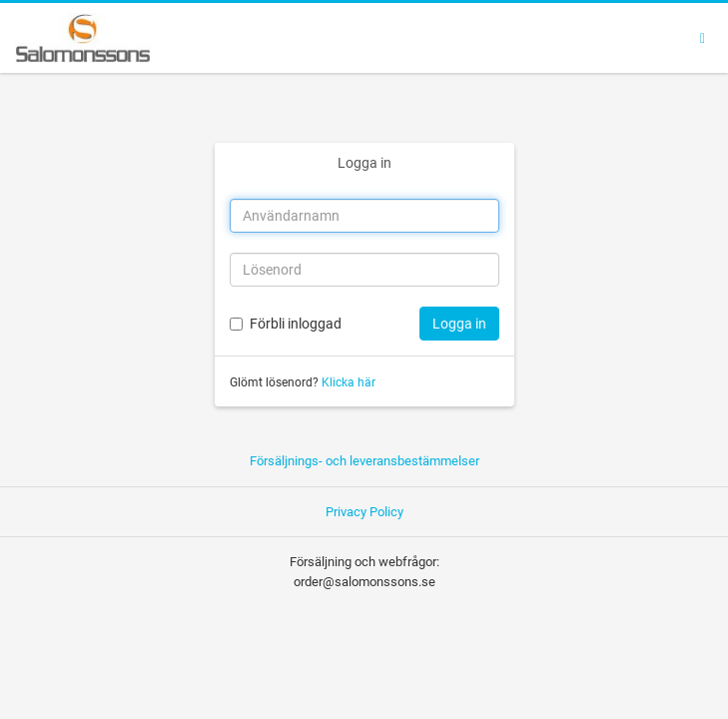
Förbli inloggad (296, 324)
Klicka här (349, 382)
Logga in (364, 163)
